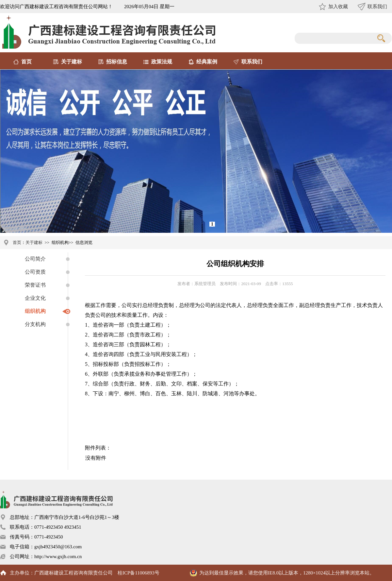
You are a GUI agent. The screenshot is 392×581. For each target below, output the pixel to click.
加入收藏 (338, 7)
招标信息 (117, 62)
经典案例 (207, 62)
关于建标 (72, 62)
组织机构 (35, 311)
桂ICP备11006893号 (139, 573)
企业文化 (35, 298)
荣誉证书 (35, 285)
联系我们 (377, 7)
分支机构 (35, 324)
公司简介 (35, 259)
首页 (26, 62)
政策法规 (162, 62)
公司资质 (35, 272)
